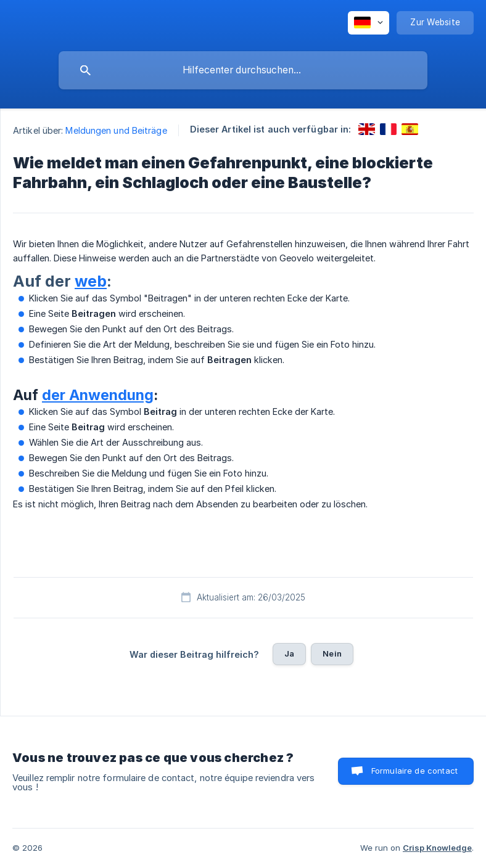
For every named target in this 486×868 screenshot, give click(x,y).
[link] (367, 129)
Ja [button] (289, 653)
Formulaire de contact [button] (414, 771)
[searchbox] (243, 70)
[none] (369, 23)
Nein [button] (332, 653)
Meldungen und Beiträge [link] (116, 130)
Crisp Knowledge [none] (437, 848)
